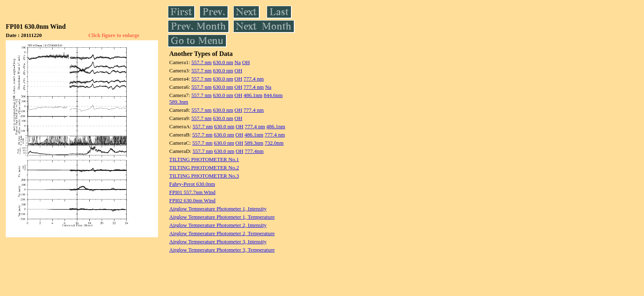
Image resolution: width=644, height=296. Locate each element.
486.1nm (253, 95)
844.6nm (273, 95)
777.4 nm (254, 79)
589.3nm (179, 102)
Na (238, 62)
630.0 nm (223, 62)
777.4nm (254, 151)
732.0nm (274, 143)
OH (246, 62)
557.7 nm (201, 62)
